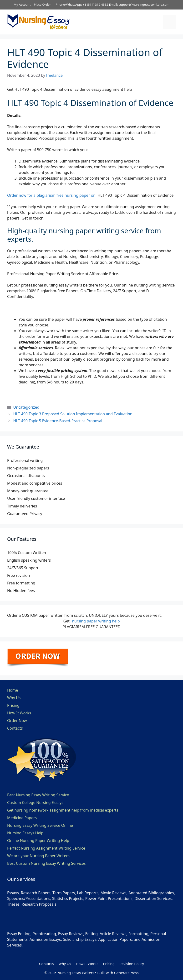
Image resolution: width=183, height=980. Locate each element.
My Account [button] (22, 5)
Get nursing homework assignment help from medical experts (63, 810)
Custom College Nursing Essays (35, 803)
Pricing (13, 705)
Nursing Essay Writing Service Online (40, 825)
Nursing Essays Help (25, 833)
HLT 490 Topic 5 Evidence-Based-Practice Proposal (58, 421)
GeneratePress (126, 973)
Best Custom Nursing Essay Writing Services (46, 863)
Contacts (15, 728)
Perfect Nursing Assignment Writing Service (46, 848)
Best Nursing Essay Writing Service (38, 795)
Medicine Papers (22, 818)
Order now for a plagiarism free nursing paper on (52, 195)
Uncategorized (26, 407)
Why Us (14, 698)
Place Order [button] (42, 5)
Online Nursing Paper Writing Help (38, 841)
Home (13, 690)
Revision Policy (132, 964)
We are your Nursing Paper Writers (38, 856)
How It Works (19, 713)
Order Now (17, 721)
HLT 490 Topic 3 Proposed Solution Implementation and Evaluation (73, 414)
